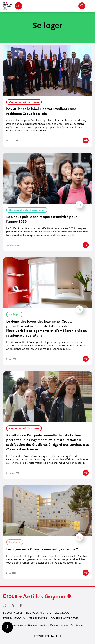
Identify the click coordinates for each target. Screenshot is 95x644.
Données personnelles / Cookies (20, 625)
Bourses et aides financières (28, 209)
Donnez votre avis (64, 618)
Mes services (38, 618)
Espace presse (13, 613)
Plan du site (77, 625)
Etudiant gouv (14, 618)
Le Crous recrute (39, 613)
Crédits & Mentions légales (54, 625)
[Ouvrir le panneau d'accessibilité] (7, 627)
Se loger (16, 314)
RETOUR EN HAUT (46, 636)
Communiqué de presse (24, 102)
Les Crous (62, 613)
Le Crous (16, 542)
